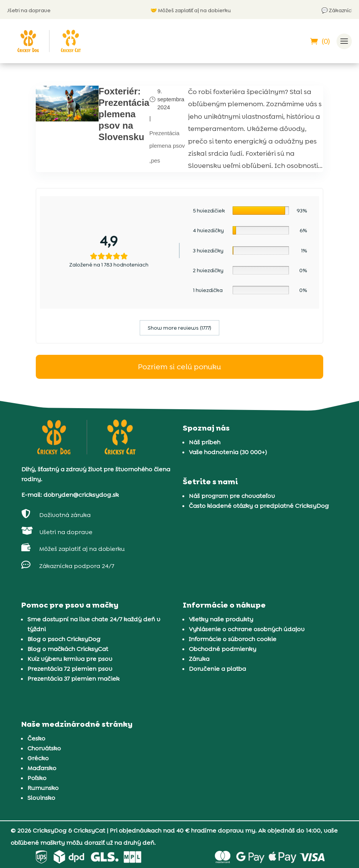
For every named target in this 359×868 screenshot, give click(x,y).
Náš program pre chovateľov (232, 496)
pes (155, 160)
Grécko (38, 758)
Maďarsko (42, 768)
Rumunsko (43, 788)
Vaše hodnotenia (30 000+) (228, 452)
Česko (36, 738)
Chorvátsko (44, 748)
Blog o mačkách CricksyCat (68, 649)
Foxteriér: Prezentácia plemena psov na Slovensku (124, 114)
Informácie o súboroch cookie (233, 639)
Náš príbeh (205, 442)
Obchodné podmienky (223, 649)
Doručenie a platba (217, 669)
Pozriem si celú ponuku (179, 367)
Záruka (199, 659)
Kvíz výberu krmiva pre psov (70, 659)
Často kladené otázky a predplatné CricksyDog (259, 506)
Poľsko (37, 778)
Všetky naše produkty (221, 619)
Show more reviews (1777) (179, 328)
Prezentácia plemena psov (167, 139)
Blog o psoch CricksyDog (64, 639)
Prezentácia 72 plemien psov (70, 669)
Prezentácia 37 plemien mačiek (73, 679)
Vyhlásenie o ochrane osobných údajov (247, 629)
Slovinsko (41, 798)
